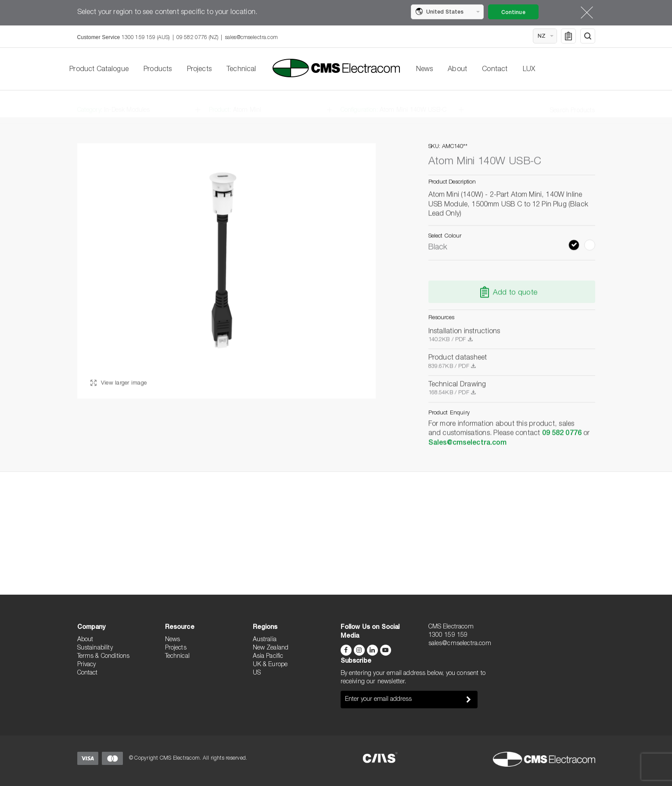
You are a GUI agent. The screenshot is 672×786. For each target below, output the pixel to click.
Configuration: (394, 104)
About (457, 70)
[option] (226, 271)
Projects (199, 70)
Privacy (87, 665)
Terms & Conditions (104, 657)
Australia (265, 640)
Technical (241, 70)
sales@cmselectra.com (252, 38)
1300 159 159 (448, 635)
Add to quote (515, 293)
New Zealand (271, 648)
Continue (513, 13)
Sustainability (95, 648)
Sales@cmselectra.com (468, 443)
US (257, 673)
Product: (235, 104)
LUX (529, 70)
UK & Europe (270, 665)
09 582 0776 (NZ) (198, 38)
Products (158, 70)
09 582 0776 (562, 434)
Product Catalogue (99, 70)
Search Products (572, 104)
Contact (495, 70)
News (425, 70)
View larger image (119, 384)
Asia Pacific (268, 657)
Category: (114, 104)
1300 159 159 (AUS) (146, 38)
